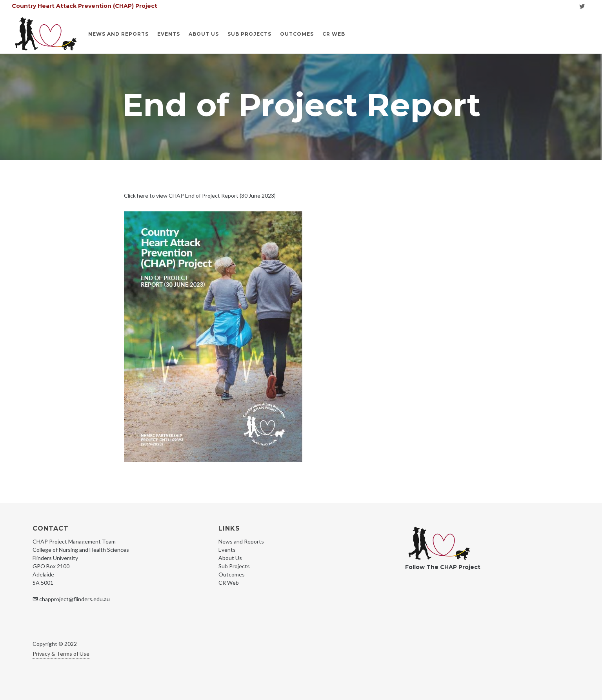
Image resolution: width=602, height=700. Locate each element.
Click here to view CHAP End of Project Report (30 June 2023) (200, 195)
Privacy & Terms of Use (61, 654)
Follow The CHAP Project (443, 567)
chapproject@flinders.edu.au (75, 599)
